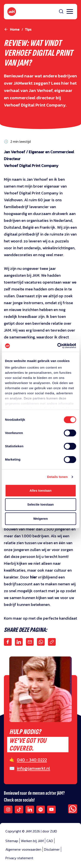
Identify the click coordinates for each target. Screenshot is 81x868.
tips (28, 29)
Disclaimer (52, 849)
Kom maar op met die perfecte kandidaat (40, 618)
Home (15, 29)
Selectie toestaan (40, 504)
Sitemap (12, 841)
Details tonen (57, 477)
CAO (50, 841)
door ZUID (50, 831)
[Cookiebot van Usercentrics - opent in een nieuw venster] (58, 346)
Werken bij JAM (32, 841)
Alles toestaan (41, 490)
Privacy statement (19, 858)
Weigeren (40, 519)
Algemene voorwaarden (23, 849)
